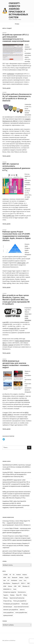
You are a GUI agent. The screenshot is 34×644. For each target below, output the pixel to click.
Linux (21, 580)
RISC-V (23, 583)
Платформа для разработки (11, 604)
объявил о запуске (8, 345)
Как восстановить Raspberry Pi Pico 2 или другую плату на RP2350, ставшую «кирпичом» (16, 546)
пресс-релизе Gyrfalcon (22, 400)
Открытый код (7, 601)
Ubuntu (10, 586)
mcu (25, 580)
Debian (21, 578)
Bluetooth (15, 578)
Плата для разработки (20, 601)
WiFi (19, 586)
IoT (8, 580)
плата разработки (8, 613)
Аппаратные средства (10, 592)
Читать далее (6, 88)
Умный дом (25, 604)
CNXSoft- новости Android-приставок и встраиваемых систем (18, 10)
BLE (9, 578)
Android (18, 575)
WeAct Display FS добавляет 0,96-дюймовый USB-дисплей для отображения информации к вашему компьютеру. (16, 553)
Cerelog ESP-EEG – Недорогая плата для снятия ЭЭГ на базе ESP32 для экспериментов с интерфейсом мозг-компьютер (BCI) (17, 475)
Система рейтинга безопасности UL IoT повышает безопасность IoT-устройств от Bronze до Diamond (17, 97)
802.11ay (11, 216)
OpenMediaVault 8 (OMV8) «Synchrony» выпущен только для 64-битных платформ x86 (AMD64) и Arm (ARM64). (17, 467)
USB (15, 586)
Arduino (25, 575)
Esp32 (27, 578)
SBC (28, 583)
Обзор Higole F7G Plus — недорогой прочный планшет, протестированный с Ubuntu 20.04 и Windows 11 (17, 523)
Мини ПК (19, 595)
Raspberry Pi (16, 583)
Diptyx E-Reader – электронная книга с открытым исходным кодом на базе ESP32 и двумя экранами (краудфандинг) (17, 530)
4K (10, 575)
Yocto (15, 589)
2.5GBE (5, 575)
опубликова (10, 74)
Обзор (25, 595)
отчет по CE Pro (16, 142)
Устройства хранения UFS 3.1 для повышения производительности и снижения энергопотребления (16, 38)
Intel (4, 580)
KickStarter (14, 580)
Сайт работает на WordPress (9, 641)
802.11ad (6, 216)
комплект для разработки (11, 610)
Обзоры (6, 598)
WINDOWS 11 (7, 589)
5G (14, 575)
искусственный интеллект (21, 607)
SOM (5, 586)
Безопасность (22, 592)
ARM (5, 578)
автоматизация (8, 607)
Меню (17, 24)
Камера (12, 595)
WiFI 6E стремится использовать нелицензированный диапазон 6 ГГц (16, 167)
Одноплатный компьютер (17, 598)
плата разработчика (21, 613)
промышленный (8, 615)
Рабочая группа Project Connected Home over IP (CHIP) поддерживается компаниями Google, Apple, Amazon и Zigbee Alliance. (17, 236)
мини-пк (22, 610)
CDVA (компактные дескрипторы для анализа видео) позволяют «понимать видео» (16, 364)
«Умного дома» (21, 263)
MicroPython (7, 583)
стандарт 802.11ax (14, 328)
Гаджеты (6, 595)
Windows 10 (26, 586)
